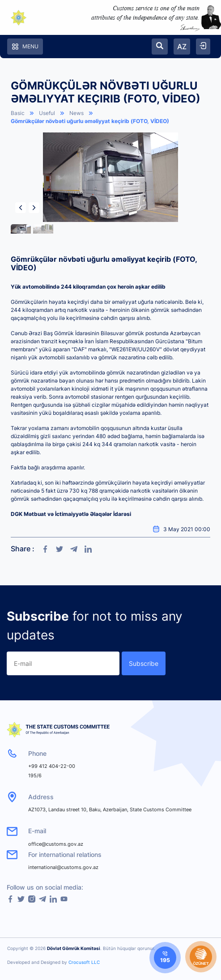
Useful (47, 113)
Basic (18, 113)
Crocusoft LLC (84, 962)
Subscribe (144, 663)
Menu (25, 47)
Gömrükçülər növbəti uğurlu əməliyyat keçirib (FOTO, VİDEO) (90, 121)
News (76, 113)
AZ (182, 47)
